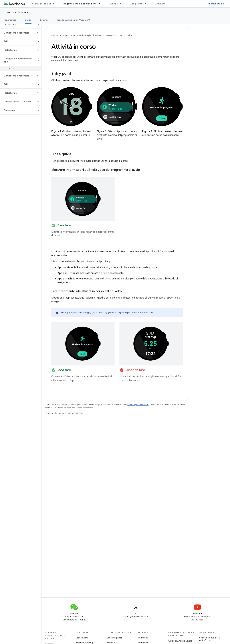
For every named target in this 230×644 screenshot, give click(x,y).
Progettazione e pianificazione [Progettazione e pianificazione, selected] (80, 4)
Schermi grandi (114, 638)
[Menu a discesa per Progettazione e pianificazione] (101, 4)
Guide (129, 35)
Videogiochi (82, 638)
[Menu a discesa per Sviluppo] (122, 4)
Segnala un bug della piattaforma (209, 639)
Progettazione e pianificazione (87, 35)
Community (161, 4)
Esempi (44, 20)
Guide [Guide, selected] (28, 20)
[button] (18, 24)
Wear (25, 12)
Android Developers (60, 35)
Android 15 (143, 638)
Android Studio (216, 4)
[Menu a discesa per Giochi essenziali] (55, 4)
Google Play (136, 4)
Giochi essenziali (41, 4)
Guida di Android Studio (180, 641)
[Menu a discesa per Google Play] (147, 4)
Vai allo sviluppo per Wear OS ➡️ (74, 20)
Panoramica (10, 20)
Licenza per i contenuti (138, 405)
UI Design (10, 12)
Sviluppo (113, 4)
